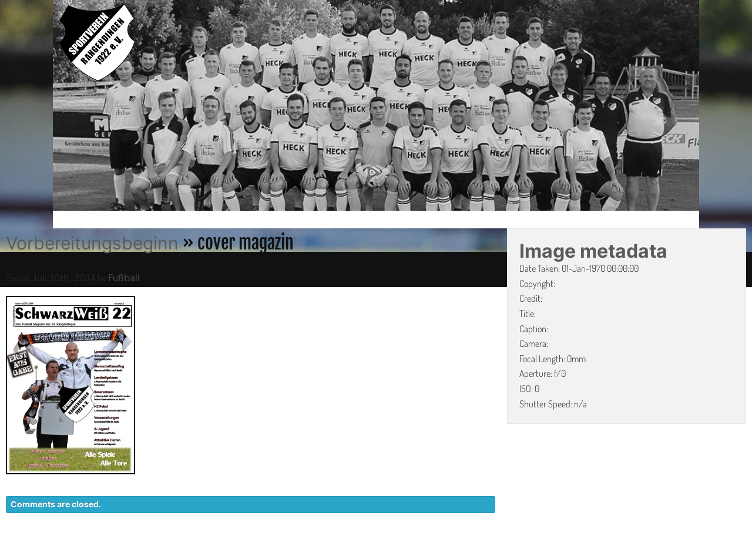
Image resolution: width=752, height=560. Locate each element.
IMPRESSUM (626, 554)
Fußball (124, 278)
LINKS (680, 554)
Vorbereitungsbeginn (92, 243)
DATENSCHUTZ (550, 554)
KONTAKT (479, 554)
